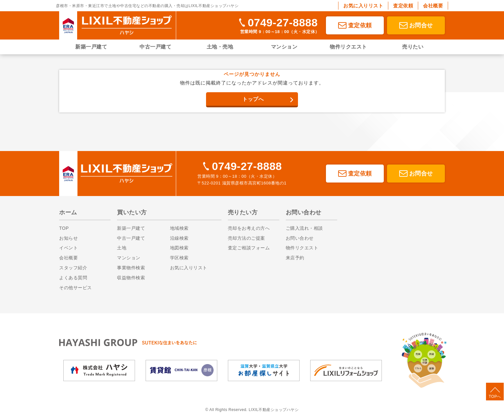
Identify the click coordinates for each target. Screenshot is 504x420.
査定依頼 (403, 6)
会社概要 (433, 6)
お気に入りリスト (363, 6)
